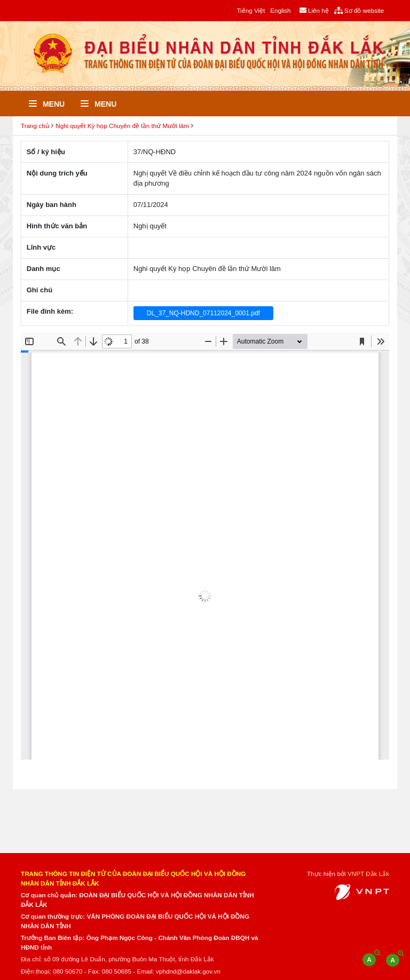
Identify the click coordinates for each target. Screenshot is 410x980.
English (280, 10)
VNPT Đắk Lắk (368, 874)
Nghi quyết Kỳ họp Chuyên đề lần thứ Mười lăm (122, 126)
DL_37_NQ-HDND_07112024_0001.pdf (203, 313)
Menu (47, 104)
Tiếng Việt (251, 10)
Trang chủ (35, 126)
